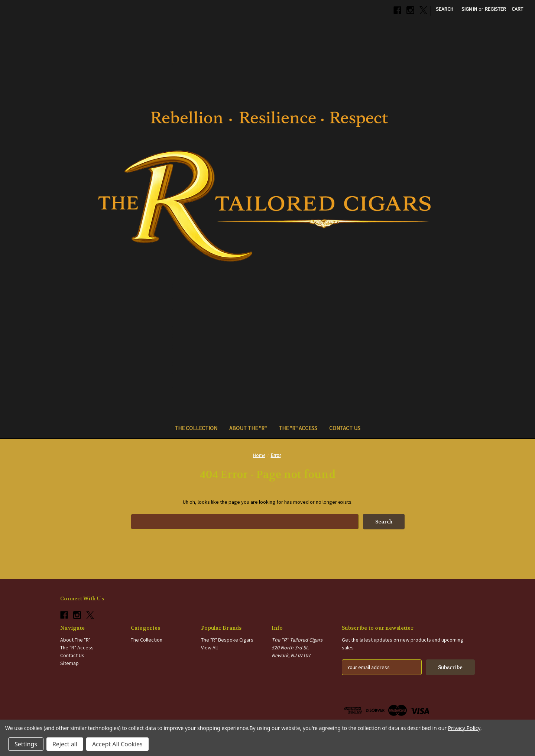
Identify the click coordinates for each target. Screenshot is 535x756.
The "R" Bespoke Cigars (227, 640)
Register (495, 9)
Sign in (469, 9)
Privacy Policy (464, 728)
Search (445, 9)
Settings (26, 744)
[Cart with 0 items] (517, 9)
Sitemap (69, 663)
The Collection (196, 428)
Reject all (65, 744)
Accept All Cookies (117, 744)
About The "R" (248, 428)
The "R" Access (298, 428)
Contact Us (345, 428)
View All (209, 648)
